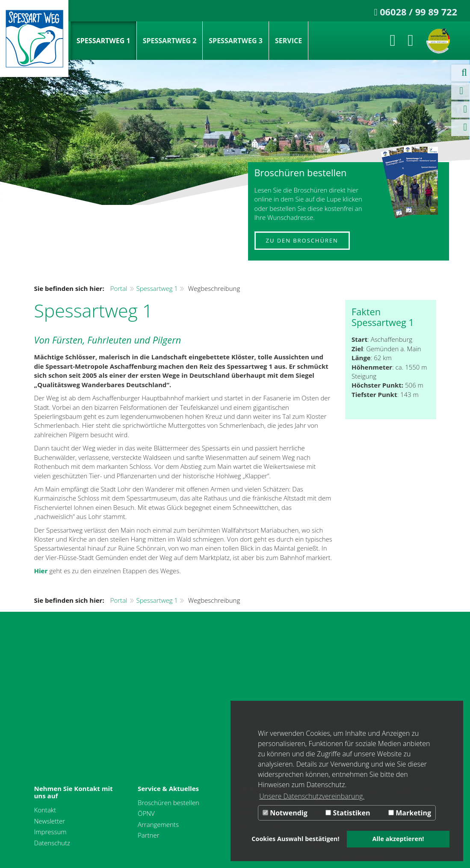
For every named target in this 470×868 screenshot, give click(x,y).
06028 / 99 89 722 (418, 12)
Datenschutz (52, 843)
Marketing (410, 813)
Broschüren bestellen (168, 803)
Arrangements (158, 824)
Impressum (50, 832)
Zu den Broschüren (302, 240)
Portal (119, 288)
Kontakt (45, 810)
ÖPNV (146, 813)
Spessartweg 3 (236, 41)
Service (288, 41)
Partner (149, 835)
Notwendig (285, 813)
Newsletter (50, 821)
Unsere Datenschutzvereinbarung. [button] (312, 796)
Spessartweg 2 (170, 41)
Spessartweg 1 (103, 41)
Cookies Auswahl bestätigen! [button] (295, 839)
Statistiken (348, 813)
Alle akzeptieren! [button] (398, 839)
